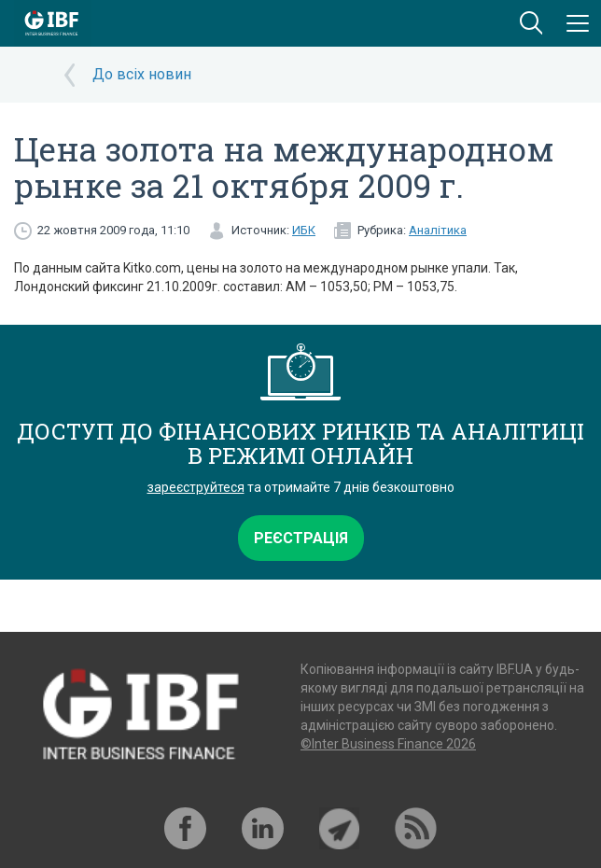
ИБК (304, 230)
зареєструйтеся (196, 487)
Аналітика (438, 230)
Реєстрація (301, 538)
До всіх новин (142, 74)
